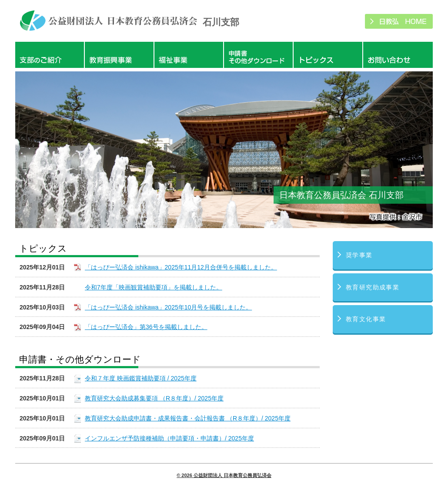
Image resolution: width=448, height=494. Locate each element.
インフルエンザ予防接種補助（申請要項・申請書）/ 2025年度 (169, 438)
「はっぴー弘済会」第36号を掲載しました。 (146, 327)
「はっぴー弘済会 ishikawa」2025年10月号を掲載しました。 (168, 307)
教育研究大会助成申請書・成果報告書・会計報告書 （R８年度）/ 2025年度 (188, 418)
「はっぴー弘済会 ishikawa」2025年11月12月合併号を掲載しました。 (181, 267)
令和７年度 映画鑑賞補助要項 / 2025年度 (141, 378)
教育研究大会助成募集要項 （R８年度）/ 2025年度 (154, 398)
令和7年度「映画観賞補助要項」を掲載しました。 (154, 287)
